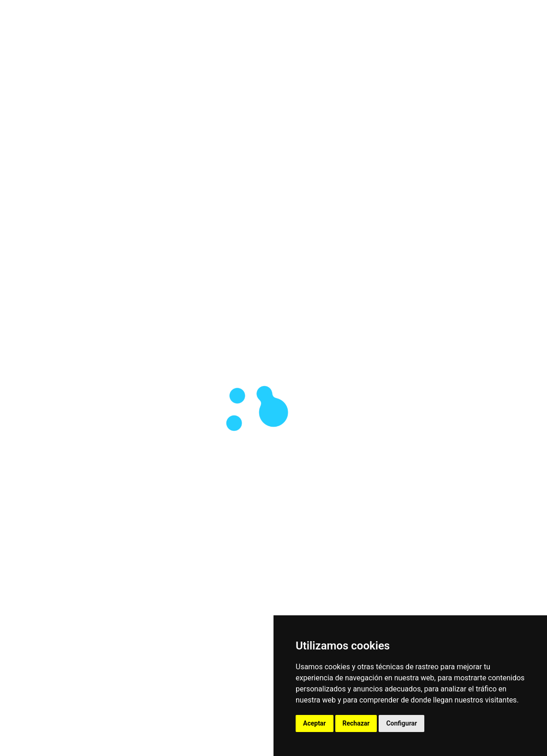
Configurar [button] (401, 723)
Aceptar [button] (315, 723)
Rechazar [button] (356, 723)
